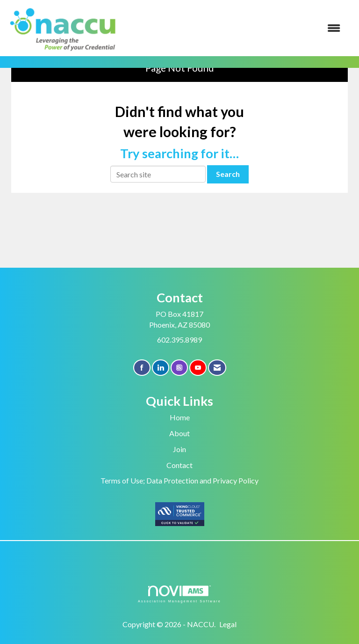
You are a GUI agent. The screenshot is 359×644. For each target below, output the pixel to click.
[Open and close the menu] (235, 28)
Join (179, 449)
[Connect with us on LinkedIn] (161, 368)
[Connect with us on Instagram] (179, 368)
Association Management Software (179, 594)
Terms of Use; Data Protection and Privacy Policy (179, 480)
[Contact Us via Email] (217, 368)
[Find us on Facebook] (142, 368)
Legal (228, 624)
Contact (179, 465)
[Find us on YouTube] (198, 368)
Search (228, 174)
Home (180, 417)
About (179, 433)
